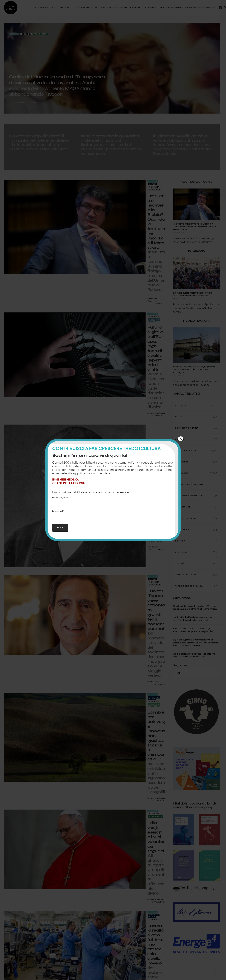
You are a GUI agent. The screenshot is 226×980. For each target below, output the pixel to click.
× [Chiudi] (181, 439)
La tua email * (82, 515)
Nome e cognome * (82, 501)
